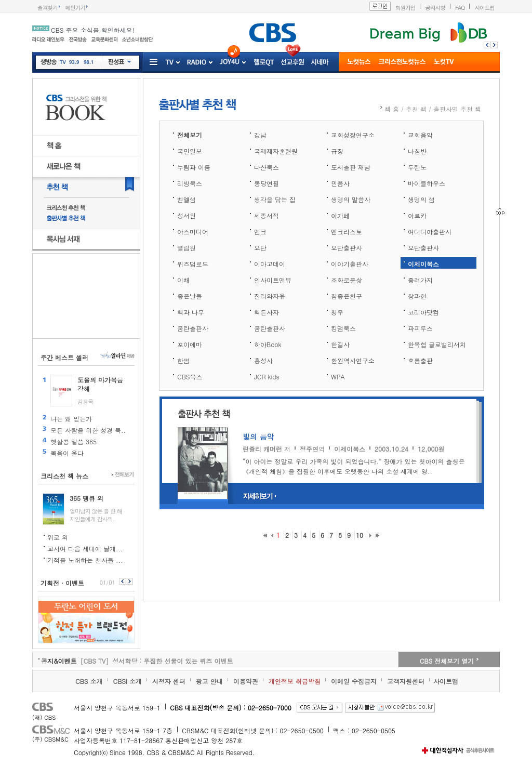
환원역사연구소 (353, 360)
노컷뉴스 (359, 63)
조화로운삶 (347, 280)
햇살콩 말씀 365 (74, 441)
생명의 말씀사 (351, 199)
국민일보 (190, 151)
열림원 (187, 248)
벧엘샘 (187, 199)
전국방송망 (78, 39)
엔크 (260, 232)
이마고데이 (270, 264)
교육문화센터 (104, 39)
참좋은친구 (347, 296)
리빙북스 (190, 183)
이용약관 (246, 681)
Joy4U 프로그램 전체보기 (243, 63)
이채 (183, 280)
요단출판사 (347, 248)
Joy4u (230, 62)
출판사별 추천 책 (87, 219)
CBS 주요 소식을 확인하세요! (93, 30)
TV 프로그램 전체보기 (177, 63)
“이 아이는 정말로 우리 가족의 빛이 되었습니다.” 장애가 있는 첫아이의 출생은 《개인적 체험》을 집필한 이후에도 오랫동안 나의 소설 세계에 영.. (354, 466)
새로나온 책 (86, 167)
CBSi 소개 (128, 681)
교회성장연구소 (353, 135)
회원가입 (405, 8)
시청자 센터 (169, 681)
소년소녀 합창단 (137, 39)
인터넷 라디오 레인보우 (48, 39)
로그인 (380, 6)
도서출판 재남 (351, 167)
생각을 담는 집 (275, 199)
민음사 (340, 183)
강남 (260, 135)
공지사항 (435, 8)
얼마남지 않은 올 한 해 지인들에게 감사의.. (96, 515)
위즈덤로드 (193, 264)
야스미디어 (193, 232)
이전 (486, 45)
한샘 (183, 360)
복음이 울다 (67, 453)
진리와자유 (270, 296)
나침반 (417, 151)
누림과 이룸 (194, 167)
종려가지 (420, 280)
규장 (337, 151)
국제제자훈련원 (276, 151)
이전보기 (122, 581)
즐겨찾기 (48, 8)
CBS (52, 708)
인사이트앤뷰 (273, 280)
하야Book (268, 344)
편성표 (119, 62)
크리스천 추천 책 (87, 208)
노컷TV (444, 63)
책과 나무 (191, 312)
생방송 (49, 62)
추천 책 (86, 187)
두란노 (417, 167)
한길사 (340, 344)
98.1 (88, 64)
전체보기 (123, 475)
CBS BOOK (86, 107)
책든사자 (267, 312)
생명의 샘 (421, 199)
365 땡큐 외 (87, 498)
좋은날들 (190, 296)
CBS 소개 (89, 681)
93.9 (74, 64)
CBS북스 (190, 377)
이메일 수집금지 (354, 681)
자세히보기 (260, 497)
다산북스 (267, 167)
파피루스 (420, 328)
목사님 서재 (86, 239)
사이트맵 (484, 8)
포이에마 (190, 344)
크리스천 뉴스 (402, 63)
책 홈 (86, 146)
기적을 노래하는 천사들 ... (85, 560)
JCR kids (267, 377)
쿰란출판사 (193, 328)
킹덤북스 (343, 328)
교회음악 (420, 135)
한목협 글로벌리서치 (437, 344)
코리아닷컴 (423, 312)
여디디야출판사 (430, 232)
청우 (337, 312)
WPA (338, 377)
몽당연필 (267, 183)
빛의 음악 (258, 437)
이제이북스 (423, 264)
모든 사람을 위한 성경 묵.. (88, 430)
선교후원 (292, 63)
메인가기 (76, 8)
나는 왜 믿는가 (71, 419)
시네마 (320, 63)
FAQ (460, 8)
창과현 (417, 296)
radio (197, 63)
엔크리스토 (347, 232)
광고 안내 (209, 681)
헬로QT (264, 63)
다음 (495, 45)
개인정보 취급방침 (295, 681)
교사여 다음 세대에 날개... (85, 549)
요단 (260, 248)
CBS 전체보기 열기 (447, 661)
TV (63, 64)
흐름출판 (420, 360)
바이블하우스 (427, 183)
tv (169, 63)
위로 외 (58, 537)
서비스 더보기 (154, 63)
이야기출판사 (350, 264)
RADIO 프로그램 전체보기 (210, 63)
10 (360, 535)
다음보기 (130, 581)
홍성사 (263, 360)
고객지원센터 (406, 681)
